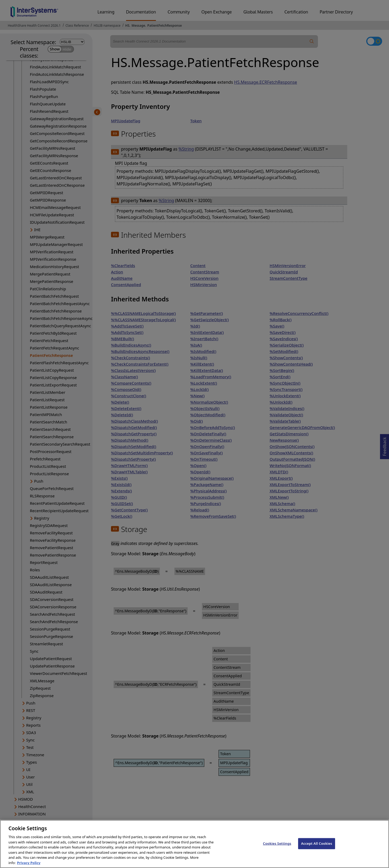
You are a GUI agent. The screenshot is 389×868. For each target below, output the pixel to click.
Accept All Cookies (317, 848)
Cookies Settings (277, 848)
